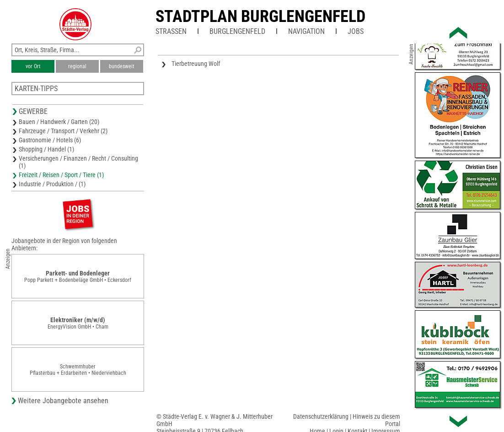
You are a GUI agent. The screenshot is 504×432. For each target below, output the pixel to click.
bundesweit (122, 66)
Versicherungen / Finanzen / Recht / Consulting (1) (78, 162)
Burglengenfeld (237, 31)
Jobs (356, 31)
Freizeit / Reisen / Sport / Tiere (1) (61, 175)
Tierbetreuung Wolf (196, 64)
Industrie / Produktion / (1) (52, 184)
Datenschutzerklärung (321, 416)
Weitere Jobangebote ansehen (63, 401)
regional (77, 66)
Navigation (306, 31)
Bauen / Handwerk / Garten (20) (59, 122)
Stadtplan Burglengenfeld (260, 16)
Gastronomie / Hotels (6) (50, 140)
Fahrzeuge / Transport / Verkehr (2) (63, 131)
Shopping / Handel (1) (46, 149)
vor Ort (33, 66)
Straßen (171, 31)
